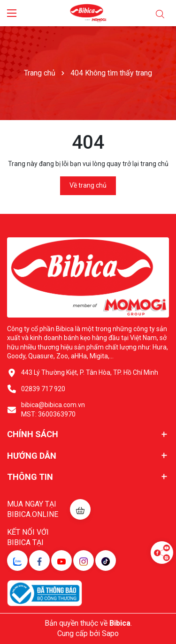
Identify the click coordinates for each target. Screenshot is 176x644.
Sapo (110, 633)
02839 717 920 (43, 389)
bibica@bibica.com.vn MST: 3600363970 (53, 409)
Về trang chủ (88, 185)
